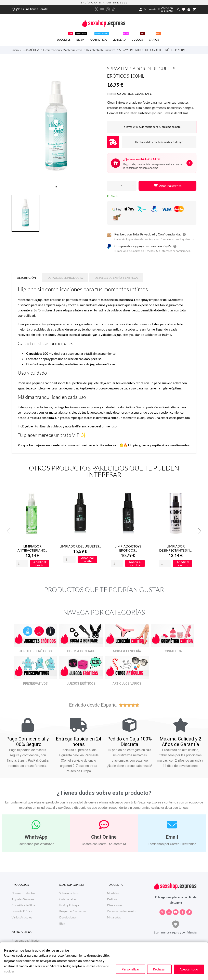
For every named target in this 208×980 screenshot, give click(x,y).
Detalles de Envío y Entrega (116, 278)
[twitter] (96, 9)
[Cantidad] (122, 186)
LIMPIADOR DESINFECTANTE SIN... (176, 548)
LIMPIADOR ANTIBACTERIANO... (32, 548)
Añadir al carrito (168, 186)
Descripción (26, 278)
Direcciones (115, 905)
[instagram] (108, 9)
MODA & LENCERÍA (127, 651)
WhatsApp (36, 837)
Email (172, 837)
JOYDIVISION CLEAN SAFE (134, 94)
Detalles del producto (65, 278)
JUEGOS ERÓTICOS (81, 684)
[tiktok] (114, 9)
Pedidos (112, 899)
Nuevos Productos (23, 893)
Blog (62, 923)
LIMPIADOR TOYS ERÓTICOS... (128, 548)
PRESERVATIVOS (35, 684)
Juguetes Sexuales (23, 899)
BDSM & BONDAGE (81, 651)
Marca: (112, 94)
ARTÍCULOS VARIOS (127, 684)
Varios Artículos (22, 917)
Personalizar (130, 969)
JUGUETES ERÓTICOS (36, 651)
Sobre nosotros (69, 893)
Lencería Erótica (22, 911)
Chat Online (104, 837)
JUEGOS (139, 37)
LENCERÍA (121, 37)
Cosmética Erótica (23, 905)
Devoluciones (68, 917)
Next (198, 531)
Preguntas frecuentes (73, 911)
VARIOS (155, 37)
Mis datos (113, 893)
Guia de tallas (68, 899)
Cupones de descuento (121, 911)
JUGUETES (65, 37)
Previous (10, 531)
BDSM (81, 37)
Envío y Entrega (69, 905)
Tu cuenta (115, 885)
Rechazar (159, 969)
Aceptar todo (189, 969)
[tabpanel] (56, 126)
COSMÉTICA (100, 37)
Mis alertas (114, 917)
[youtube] (102, 9)
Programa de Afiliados (26, 940)
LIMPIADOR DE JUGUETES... (80, 546)
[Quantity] (22, 564)
